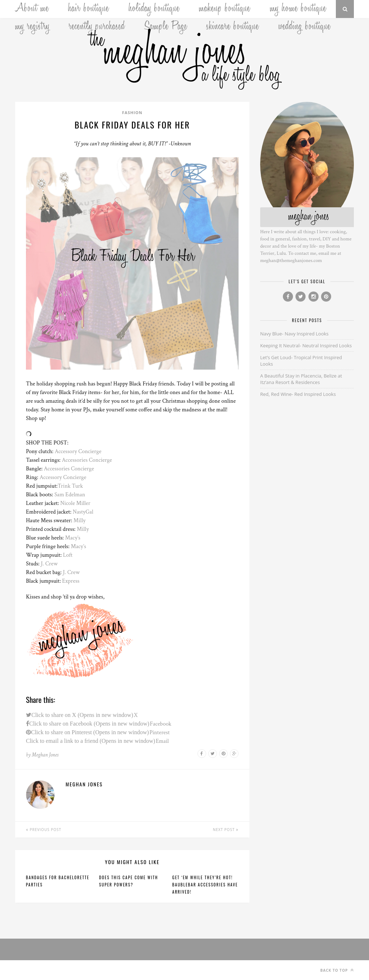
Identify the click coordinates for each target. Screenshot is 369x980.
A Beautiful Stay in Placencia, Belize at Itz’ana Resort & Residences (301, 379)
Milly (80, 521)
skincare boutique (233, 27)
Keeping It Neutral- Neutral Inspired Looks (306, 346)
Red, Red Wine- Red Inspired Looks (298, 394)
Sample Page (166, 27)
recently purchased (97, 27)
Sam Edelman (70, 495)
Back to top (337, 970)
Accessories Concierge (87, 460)
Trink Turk (70, 486)
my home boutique (298, 9)
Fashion (132, 112)
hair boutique (89, 9)
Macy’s (72, 538)
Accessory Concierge (78, 451)
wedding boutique (305, 27)
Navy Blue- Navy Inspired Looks (294, 334)
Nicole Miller (75, 503)
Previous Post (44, 830)
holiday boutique (154, 9)
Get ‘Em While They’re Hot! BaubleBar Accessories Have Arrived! (205, 885)
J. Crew (49, 564)
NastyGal (83, 512)
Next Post (226, 830)
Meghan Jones (45, 755)
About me (32, 9)
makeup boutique (225, 9)
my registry (32, 27)
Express (71, 581)
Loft (68, 555)
